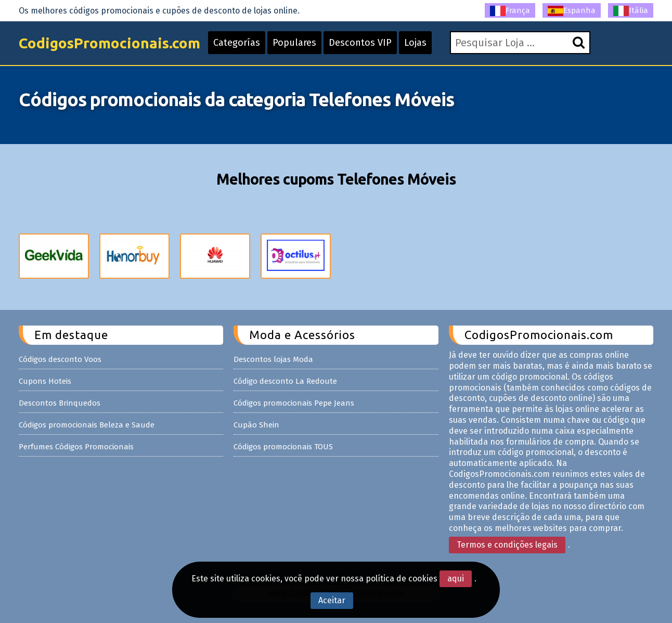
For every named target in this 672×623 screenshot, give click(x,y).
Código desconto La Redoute (285, 381)
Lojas (415, 43)
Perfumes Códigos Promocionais (76, 447)
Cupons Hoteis (45, 381)
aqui (456, 579)
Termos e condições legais (507, 545)
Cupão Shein (256, 425)
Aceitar (332, 600)
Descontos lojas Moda (273, 359)
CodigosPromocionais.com (109, 43)
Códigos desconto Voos (60, 359)
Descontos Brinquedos (60, 403)
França (510, 11)
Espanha (572, 11)
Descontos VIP (360, 43)
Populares (294, 43)
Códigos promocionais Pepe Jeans (294, 403)
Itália (631, 11)
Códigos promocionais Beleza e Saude (87, 425)
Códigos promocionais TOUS (283, 447)
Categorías (237, 43)
